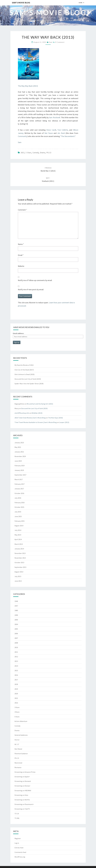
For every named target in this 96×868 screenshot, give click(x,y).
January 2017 (19, 489)
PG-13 (49, 153)
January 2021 (19, 452)
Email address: (18, 333)
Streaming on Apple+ (22, 777)
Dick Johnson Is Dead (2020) (24, 374)
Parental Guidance (21, 754)
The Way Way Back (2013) (28, 86)
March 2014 (19, 544)
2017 (16, 680)
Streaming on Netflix (22, 800)
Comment (22, 210)
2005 (16, 629)
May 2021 (18, 447)
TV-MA (17, 818)
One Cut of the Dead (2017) (24, 370)
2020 (16, 694)
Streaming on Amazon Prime (25, 772)
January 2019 (19, 470)
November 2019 (20, 456)
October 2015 (19, 507)
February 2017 (20, 484)
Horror (17, 740)
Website (21, 266)
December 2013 (20, 553)
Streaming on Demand (23, 781)
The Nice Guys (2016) (55, 418)
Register (18, 838)
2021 (16, 698)
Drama (43, 153)
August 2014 (19, 526)
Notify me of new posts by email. (31, 289)
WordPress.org (20, 857)
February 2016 (20, 503)
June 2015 (18, 516)
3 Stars (28, 153)
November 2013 (20, 558)
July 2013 (18, 576)
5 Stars (17, 717)
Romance (18, 767)
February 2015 (20, 521)
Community (22, 136)
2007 (16, 638)
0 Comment (60, 42)
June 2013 (18, 581)
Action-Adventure (21, 721)
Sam (51, 42)
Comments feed (20, 852)
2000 (16, 620)
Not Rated (18, 749)
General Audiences (21, 735)
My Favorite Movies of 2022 (24, 365)
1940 (16, 601)
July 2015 (18, 512)
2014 (16, 666)
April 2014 (18, 539)
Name (21, 244)
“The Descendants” (68, 136)
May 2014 (18, 535)
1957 (16, 606)
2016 (16, 675)
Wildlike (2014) (37, 413)
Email (21, 255)
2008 (16, 643)
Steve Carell (51, 130)
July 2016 (18, 498)
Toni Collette (63, 130)
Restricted (18, 763)
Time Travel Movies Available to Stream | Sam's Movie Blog (36, 422)
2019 (16, 689)
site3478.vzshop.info (22, 413)
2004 (16, 624)
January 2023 (19, 443)
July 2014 (18, 530)
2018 (16, 684)
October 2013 (19, 562)
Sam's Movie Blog (21, 3)
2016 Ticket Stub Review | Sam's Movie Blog (30, 418)
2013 (23, 153)
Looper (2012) (64, 422)
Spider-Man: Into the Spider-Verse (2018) (29, 384)
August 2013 (19, 572)
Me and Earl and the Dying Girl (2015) (40, 404)
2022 (16, 703)
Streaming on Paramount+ (24, 804)
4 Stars (17, 712)
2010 (16, 647)
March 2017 (19, 479)
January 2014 (19, 549)
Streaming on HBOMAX (23, 790)
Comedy (36, 153)
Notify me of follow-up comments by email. (35, 280)
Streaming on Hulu (21, 795)
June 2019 (18, 461)
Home (81, 3)
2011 (16, 652)
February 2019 (20, 466)
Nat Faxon (49, 133)
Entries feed (19, 848)
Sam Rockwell (54, 117)
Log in (17, 843)
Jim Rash (61, 133)
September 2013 (20, 567)
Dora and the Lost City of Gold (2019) (28, 379)
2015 (16, 670)
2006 (16, 634)
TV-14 (17, 814)
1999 (16, 615)
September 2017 (20, 475)
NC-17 (17, 744)
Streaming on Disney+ (22, 786)
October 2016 (19, 493)
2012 (16, 657)
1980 (16, 610)
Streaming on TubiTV (22, 809)
